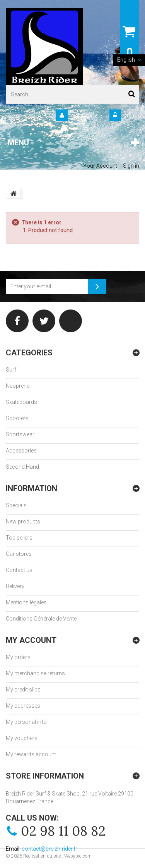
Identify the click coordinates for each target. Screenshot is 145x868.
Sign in (131, 116)
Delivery (15, 586)
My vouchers (22, 738)
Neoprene (18, 386)
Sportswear (20, 434)
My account (31, 640)
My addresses (23, 706)
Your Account (84, 116)
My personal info (26, 722)
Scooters (17, 418)
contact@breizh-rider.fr (49, 849)
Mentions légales (26, 602)
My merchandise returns (35, 673)
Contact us (19, 570)
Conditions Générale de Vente (41, 619)
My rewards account (31, 754)
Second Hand (22, 467)
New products (23, 521)
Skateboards (21, 402)
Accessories (21, 451)
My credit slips (23, 690)
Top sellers (19, 538)
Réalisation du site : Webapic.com (57, 856)
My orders (18, 657)
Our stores (19, 554)
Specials (16, 505)
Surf (11, 370)
